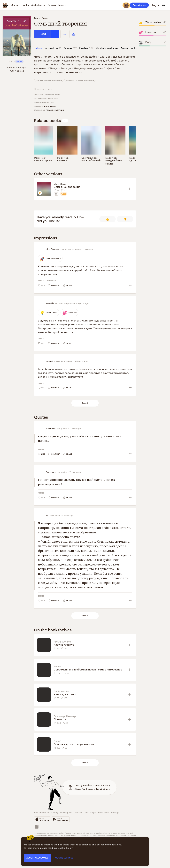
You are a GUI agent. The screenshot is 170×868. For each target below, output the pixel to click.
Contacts (78, 812)
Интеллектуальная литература (80, 80)
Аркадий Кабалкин (55, 110)
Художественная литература (49, 80)
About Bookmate (42, 812)
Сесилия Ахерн (90, 157)
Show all (85, 403)
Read (43, 34)
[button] (64, 34)
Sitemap (115, 812)
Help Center (103, 812)
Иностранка (50, 106)
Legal (93, 812)
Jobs (86, 812)
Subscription (66, 812)
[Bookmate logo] (5, 5)
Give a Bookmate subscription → (93, 789)
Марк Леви (41, 18)
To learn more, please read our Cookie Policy (48, 848)
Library (55, 812)
